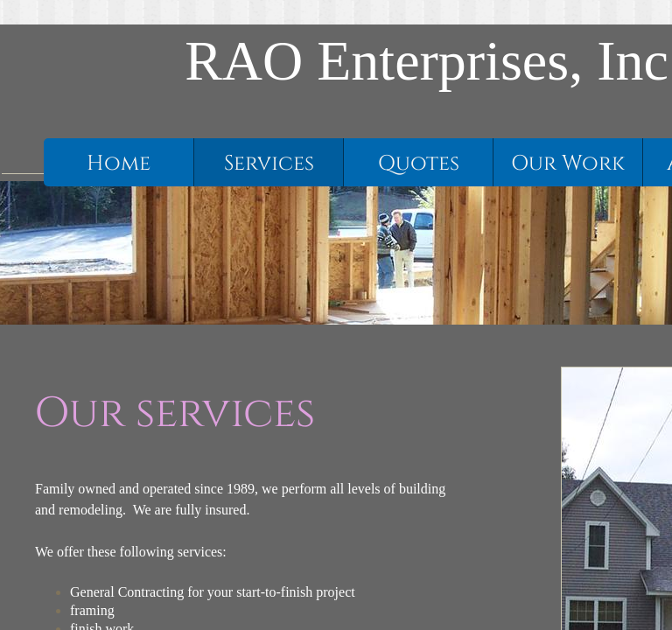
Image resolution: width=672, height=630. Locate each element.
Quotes (419, 164)
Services (269, 164)
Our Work (568, 164)
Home (119, 164)
